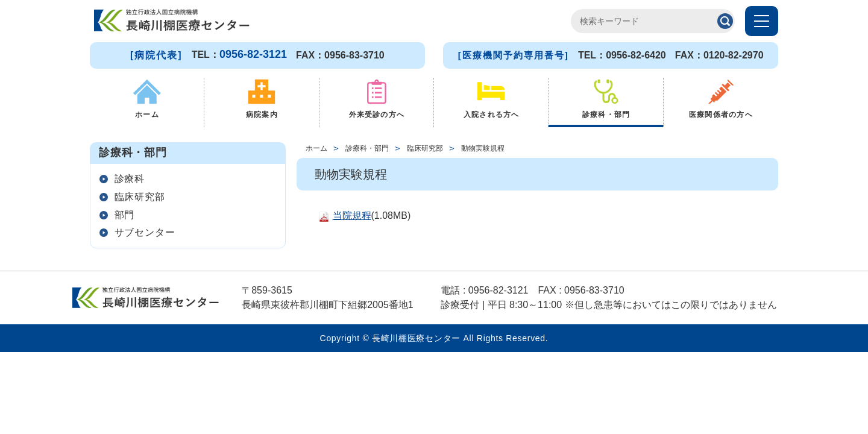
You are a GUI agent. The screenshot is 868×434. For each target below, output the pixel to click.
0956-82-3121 (253, 54)
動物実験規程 (483, 151)
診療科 (133, 185)
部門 (128, 229)
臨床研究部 (144, 207)
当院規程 (352, 219)
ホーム (316, 151)
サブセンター (149, 252)
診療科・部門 (367, 151)
